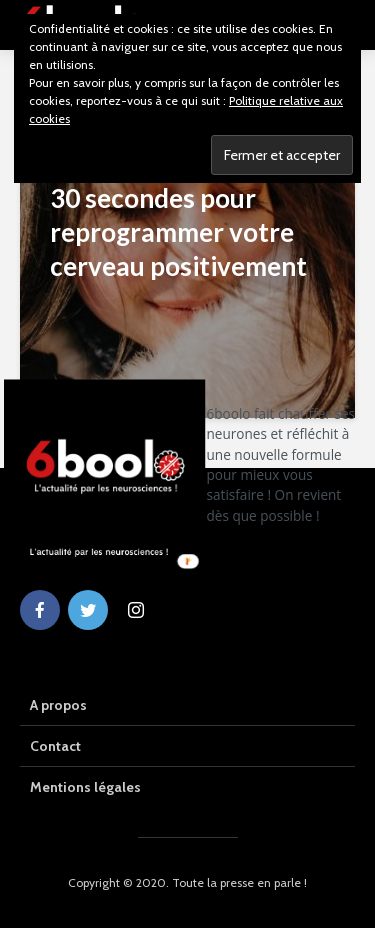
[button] (284, 465)
